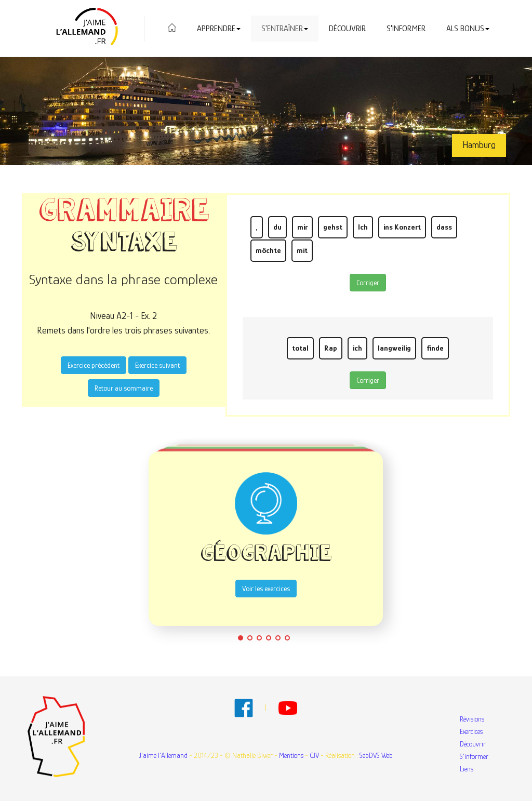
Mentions (291, 755)
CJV (314, 755)
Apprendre (219, 29)
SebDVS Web (376, 755)
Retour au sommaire (124, 388)
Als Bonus (468, 29)
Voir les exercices (266, 589)
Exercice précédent (94, 365)
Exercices (471, 731)
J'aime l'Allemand (163, 755)
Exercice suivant (157, 365)
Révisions (472, 719)
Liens (467, 769)
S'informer (406, 29)
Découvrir (347, 29)
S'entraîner (285, 29)
